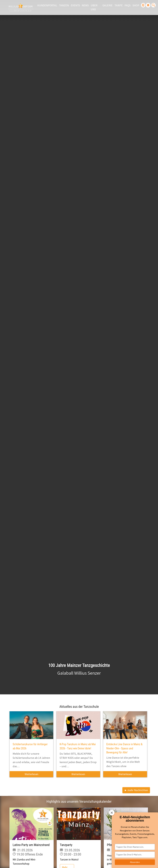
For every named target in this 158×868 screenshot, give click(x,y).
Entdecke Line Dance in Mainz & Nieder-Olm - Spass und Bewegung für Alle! (124, 748)
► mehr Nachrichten (136, 790)
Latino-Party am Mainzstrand (31, 845)
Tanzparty (66, 845)
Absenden (135, 862)
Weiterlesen (31, 774)
